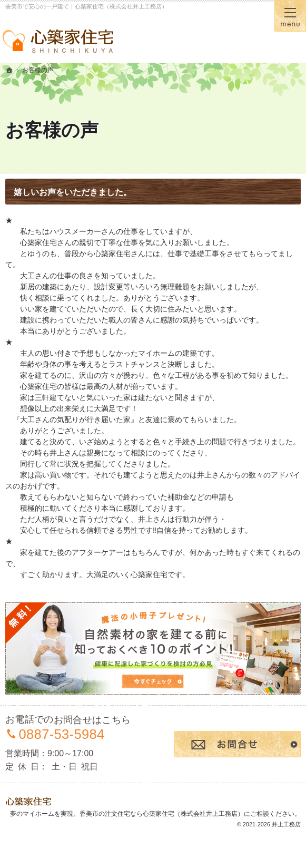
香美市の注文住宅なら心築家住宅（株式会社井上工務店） (162, 814)
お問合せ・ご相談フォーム (238, 744)
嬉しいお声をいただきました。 (73, 192)
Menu (290, 16)
